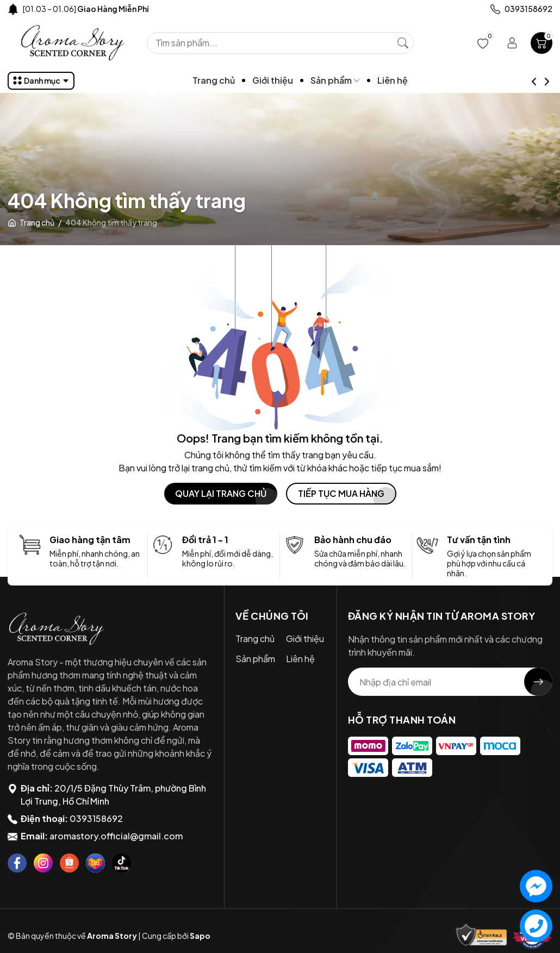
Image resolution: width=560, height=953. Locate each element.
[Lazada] (95, 863)
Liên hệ (412, 80)
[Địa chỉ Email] (450, 682)
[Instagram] (43, 863)
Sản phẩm (354, 80)
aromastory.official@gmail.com (116, 836)
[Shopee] (69, 863)
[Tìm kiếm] (403, 43)
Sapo (200, 936)
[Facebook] (17, 863)
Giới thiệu (292, 80)
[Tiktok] (122, 863)
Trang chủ (233, 80)
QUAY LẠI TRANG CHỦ (221, 493)
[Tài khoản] (512, 43)
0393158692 (96, 818)
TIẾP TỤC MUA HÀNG (341, 493)
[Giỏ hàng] (542, 43)
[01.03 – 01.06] (86, 9)
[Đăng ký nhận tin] (538, 682)
